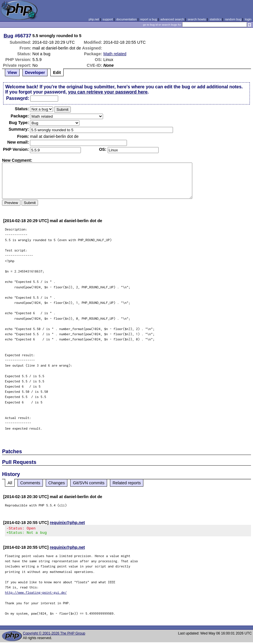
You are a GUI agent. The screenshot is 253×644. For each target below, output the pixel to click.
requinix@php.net (67, 523)
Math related (115, 54)
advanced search (172, 19)
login (248, 19)
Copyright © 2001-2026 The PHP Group (54, 635)
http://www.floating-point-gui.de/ (36, 594)
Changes (57, 483)
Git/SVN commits (89, 483)
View (12, 73)
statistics (215, 19)
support (108, 19)
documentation (126, 19)
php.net (94, 19)
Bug (9, 36)
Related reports (127, 483)
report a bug (149, 19)
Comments (30, 483)
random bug (233, 19)
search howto (197, 19)
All (10, 483)
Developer (35, 73)
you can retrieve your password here (108, 92)
